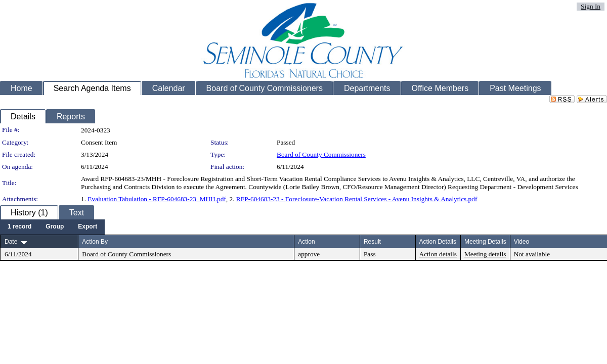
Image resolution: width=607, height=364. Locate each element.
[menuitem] (19, 227)
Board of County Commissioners (321, 154)
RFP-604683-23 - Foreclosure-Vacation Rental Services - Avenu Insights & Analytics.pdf (357, 199)
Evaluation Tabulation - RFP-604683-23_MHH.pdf (157, 199)
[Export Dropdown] (88, 227)
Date (11, 242)
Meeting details (485, 254)
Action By (95, 242)
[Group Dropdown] (55, 227)
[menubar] (52, 227)
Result (372, 242)
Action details (438, 254)
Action (306, 242)
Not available (532, 254)
